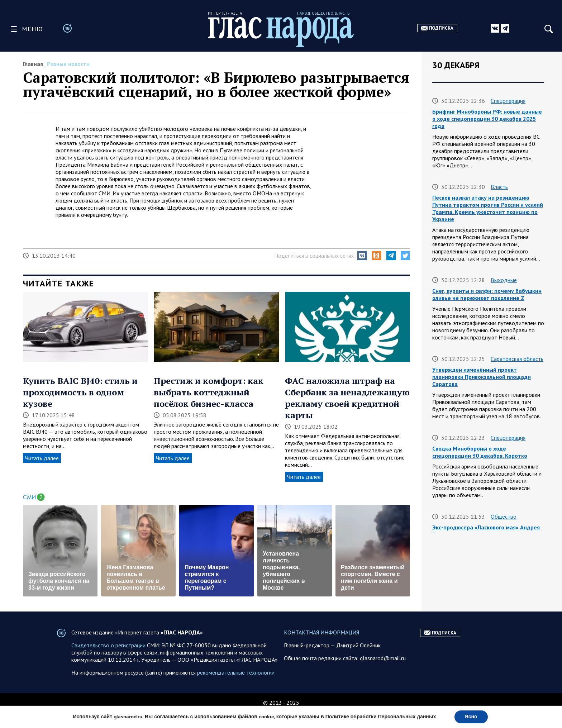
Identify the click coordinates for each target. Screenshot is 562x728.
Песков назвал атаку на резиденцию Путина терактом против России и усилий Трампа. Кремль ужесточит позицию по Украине (488, 208)
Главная (33, 64)
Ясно (471, 717)
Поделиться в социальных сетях (314, 256)
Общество (504, 517)
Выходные (504, 280)
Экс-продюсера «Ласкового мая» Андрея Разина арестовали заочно (486, 531)
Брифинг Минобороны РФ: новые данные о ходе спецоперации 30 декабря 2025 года (487, 119)
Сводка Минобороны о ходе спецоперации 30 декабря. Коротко (480, 452)
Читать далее (42, 458)
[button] (362, 256)
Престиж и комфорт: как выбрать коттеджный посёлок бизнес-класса (209, 392)
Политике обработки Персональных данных (380, 717)
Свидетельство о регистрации (108, 661)
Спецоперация (508, 101)
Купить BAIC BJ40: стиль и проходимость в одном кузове (80, 392)
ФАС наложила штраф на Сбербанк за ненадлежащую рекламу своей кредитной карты (347, 398)
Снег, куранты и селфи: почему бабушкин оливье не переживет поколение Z (487, 294)
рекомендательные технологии (236, 689)
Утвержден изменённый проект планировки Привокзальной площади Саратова (482, 377)
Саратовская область (517, 359)
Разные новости (68, 64)
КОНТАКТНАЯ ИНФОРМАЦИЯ (322, 648)
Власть (499, 187)
